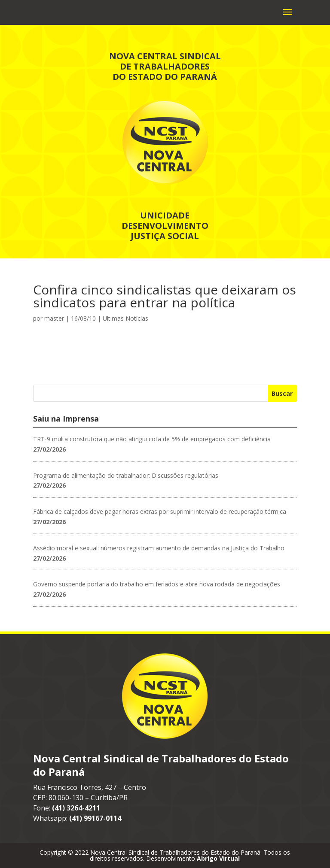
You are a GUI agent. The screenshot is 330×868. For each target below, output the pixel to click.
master (54, 318)
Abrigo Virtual (218, 858)
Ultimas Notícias (125, 318)
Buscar (282, 393)
